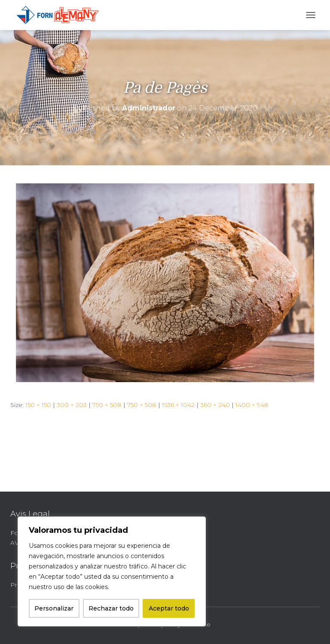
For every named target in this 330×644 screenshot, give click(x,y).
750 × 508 (107, 405)
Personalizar (54, 608)
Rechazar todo (111, 608)
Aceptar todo (169, 608)
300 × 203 (72, 405)
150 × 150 (38, 405)
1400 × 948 (252, 405)
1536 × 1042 (178, 405)
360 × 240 (215, 405)
